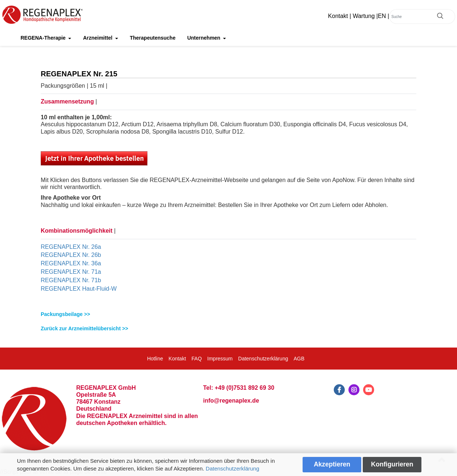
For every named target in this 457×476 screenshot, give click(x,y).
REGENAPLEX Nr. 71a (71, 272)
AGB (299, 359)
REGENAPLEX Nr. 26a (71, 247)
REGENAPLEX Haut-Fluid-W (79, 289)
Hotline (155, 359)
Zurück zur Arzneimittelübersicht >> (84, 328)
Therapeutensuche (153, 38)
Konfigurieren (392, 464)
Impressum (220, 359)
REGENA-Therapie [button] (44, 38)
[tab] (228, 314)
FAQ (197, 359)
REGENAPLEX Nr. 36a (71, 263)
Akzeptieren (332, 464)
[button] (228, 314)
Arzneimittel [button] (98, 38)
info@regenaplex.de (231, 401)
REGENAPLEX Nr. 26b (71, 255)
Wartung (364, 16)
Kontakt (338, 16)
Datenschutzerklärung (233, 468)
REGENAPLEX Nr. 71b (71, 280)
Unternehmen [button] (204, 38)
